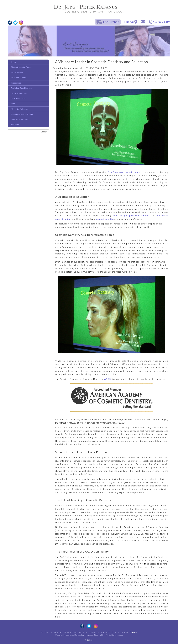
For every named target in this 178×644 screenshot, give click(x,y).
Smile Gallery (17, 72)
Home (14, 62)
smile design (120, 215)
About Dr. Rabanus (19, 109)
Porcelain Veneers (19, 78)
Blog (13, 104)
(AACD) (107, 379)
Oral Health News (19, 99)
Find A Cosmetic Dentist (22, 67)
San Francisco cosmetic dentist (125, 172)
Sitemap (89, 640)
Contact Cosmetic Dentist (22, 114)
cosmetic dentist (105, 219)
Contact (133, 632)
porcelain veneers (139, 215)
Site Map (15, 125)
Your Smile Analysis (20, 119)
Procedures (16, 83)
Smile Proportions (19, 93)
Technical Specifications (22, 88)
